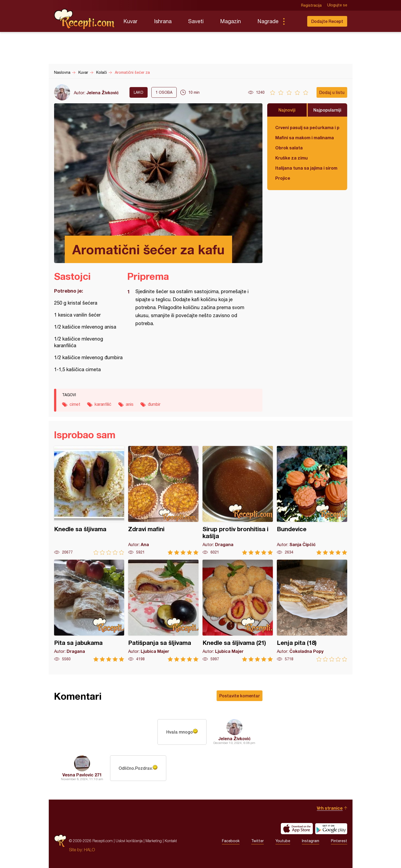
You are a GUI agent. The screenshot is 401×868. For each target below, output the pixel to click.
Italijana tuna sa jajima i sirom (306, 168)
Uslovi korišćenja (129, 841)
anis (130, 404)
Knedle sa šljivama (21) (238, 611)
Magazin (230, 21)
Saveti (196, 21)
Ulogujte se (337, 5)
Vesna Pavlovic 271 (82, 775)
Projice (283, 178)
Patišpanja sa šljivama (163, 611)
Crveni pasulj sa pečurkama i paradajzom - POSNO (307, 127)
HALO (89, 850)
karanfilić (103, 404)
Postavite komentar (240, 696)
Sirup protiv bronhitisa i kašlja (238, 500)
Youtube (283, 841)
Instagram (311, 841)
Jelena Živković (103, 93)
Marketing (154, 841)
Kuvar (130, 21)
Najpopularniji (327, 110)
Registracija (311, 5)
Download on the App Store (297, 829)
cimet (75, 404)
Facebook (231, 841)
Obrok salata (289, 148)
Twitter (258, 841)
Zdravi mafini (163, 500)
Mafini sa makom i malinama (305, 138)
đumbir (154, 404)
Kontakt (171, 841)
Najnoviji (287, 110)
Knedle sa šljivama (89, 500)
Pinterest (339, 841)
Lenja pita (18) (312, 611)
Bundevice (312, 500)
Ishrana (163, 21)
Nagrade (268, 21)
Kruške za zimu (291, 158)
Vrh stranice (330, 808)
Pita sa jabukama (89, 611)
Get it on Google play (331, 829)
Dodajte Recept (327, 21)
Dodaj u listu (332, 92)
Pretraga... (294, 21)
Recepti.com (85, 19)
